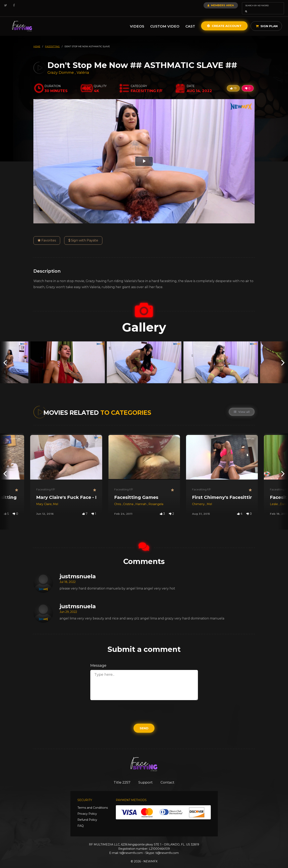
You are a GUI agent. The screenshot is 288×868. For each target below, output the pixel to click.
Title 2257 (122, 777)
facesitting (52, 41)
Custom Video (165, 21)
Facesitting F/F (46, 484)
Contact (168, 777)
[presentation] (5, 357)
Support (146, 777)
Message (98, 660)
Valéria (83, 67)
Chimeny (199, 498)
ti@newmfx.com (131, 847)
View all (242, 406)
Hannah (141, 498)
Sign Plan (267, 20)
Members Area (210, 5)
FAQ (81, 820)
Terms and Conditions (93, 802)
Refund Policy (87, 814)
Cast (190, 21)
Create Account (224, 20)
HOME (37, 41)
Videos (137, 21)
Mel (56, 498)
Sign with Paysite (83, 235)
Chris (118, 498)
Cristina (129, 498)
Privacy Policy (87, 808)
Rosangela (156, 498)
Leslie (274, 498)
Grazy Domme (61, 67)
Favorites (47, 235)
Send (144, 723)
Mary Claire (44, 498)
